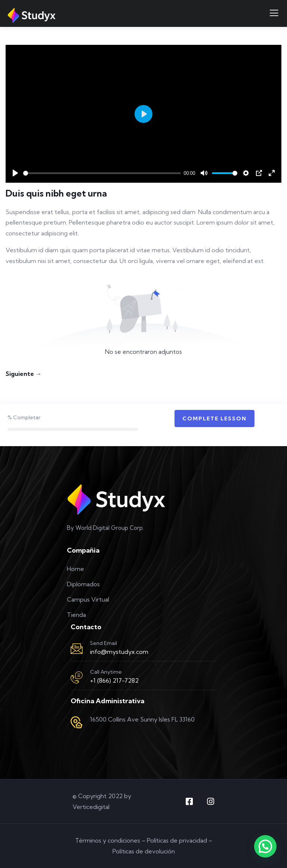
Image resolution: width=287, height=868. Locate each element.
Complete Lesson (215, 418)
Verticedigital (91, 807)
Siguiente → (24, 374)
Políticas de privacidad (177, 840)
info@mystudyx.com (119, 652)
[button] (265, 846)
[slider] (102, 173)
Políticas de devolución (144, 851)
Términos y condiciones (108, 840)
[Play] (15, 173)
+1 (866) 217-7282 (114, 680)
